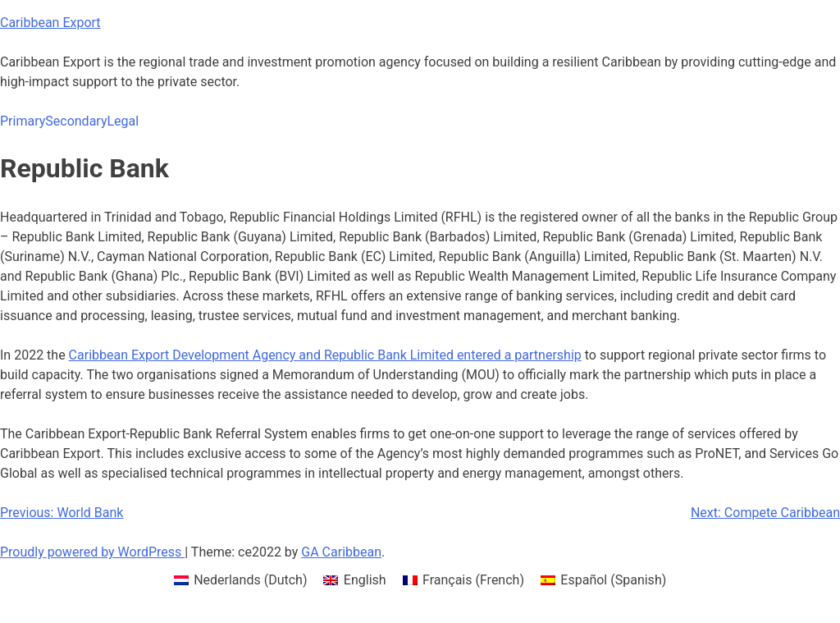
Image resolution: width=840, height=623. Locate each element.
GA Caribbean (341, 552)
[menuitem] (241, 580)
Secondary (76, 121)
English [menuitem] (365, 580)
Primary (23, 121)
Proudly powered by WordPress (92, 552)
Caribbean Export (50, 23)
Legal (123, 121)
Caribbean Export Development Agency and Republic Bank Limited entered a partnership (325, 355)
